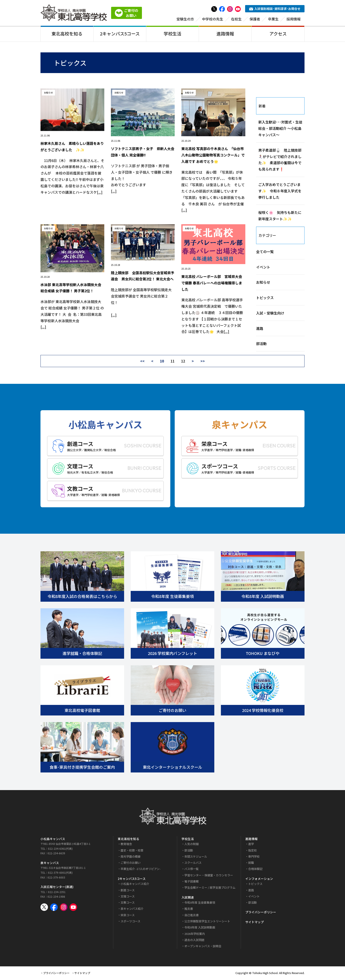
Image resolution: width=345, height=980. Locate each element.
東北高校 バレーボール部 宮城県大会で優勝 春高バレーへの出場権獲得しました (212, 284)
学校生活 (172, 34)
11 (172, 362)
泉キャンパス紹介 (132, 909)
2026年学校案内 (195, 934)
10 (162, 362)
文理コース (128, 897)
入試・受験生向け (270, 314)
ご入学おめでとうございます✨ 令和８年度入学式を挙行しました (280, 192)
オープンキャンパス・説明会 (203, 947)
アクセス (278, 34)
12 (183, 362)
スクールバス (193, 863)
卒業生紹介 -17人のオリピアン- (141, 870)
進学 (251, 845)
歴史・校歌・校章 (132, 851)
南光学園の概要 (131, 857)
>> (203, 362)
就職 (251, 863)
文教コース (128, 903)
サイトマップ (255, 923)
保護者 (255, 19)
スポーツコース (130, 922)
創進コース (128, 891)
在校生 (236, 19)
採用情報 (294, 19)
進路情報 (225, 34)
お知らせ (263, 283)
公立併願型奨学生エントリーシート (207, 922)
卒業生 (273, 19)
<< (142, 362)
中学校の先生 (213, 19)
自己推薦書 (192, 916)
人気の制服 (192, 845)
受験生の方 (185, 19)
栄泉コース (128, 916)
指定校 (252, 851)
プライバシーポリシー (261, 913)
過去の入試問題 (194, 941)
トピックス (265, 298)
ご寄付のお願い (131, 863)
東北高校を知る (67, 34)
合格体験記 (255, 870)
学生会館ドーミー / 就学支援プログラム (210, 888)
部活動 (261, 344)
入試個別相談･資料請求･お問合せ (275, 9)
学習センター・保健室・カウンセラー (209, 876)
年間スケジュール (196, 857)
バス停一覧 (192, 870)
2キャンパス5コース (120, 34)
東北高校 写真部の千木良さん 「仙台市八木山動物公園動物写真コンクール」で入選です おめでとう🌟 (213, 156)
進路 (260, 329)
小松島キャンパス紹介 (135, 885)
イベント (263, 268)
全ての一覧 (265, 252)
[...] (100, 193)
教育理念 (126, 845)
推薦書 (189, 909)
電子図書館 (192, 882)
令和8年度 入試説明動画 (200, 928)
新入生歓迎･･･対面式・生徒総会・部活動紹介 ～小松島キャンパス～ (280, 129)
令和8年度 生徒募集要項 (200, 903)
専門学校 (254, 857)
